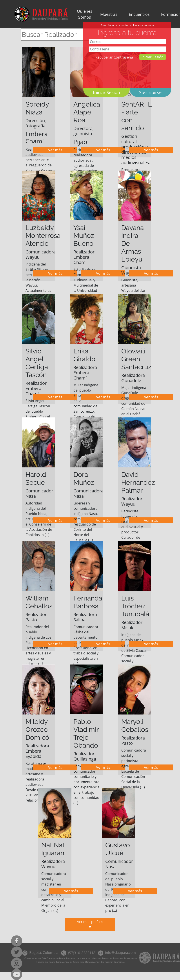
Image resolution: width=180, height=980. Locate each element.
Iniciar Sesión (153, 57)
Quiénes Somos (85, 14)
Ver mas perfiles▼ (90, 924)
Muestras (109, 14)
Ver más (55, 150)
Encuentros (139, 14)
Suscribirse (150, 92)
